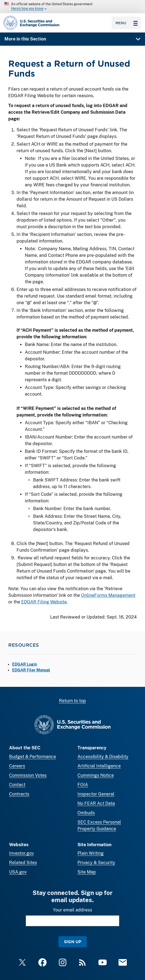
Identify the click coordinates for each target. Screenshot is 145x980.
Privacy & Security (96, 863)
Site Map (87, 872)
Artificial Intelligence (99, 766)
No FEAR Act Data (96, 803)
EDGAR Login (25, 664)
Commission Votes (28, 775)
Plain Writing (91, 853)
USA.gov (18, 872)
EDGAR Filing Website (44, 602)
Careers (17, 766)
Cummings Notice (96, 775)
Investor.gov (22, 853)
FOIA (83, 785)
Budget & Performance (33, 757)
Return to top (72, 701)
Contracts (19, 794)
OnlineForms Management (108, 595)
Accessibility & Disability (103, 757)
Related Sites (23, 863)
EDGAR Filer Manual (31, 670)
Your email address (72, 910)
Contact (17, 785)
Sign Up (73, 942)
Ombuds (86, 813)
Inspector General (96, 794)
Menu (127, 23)
